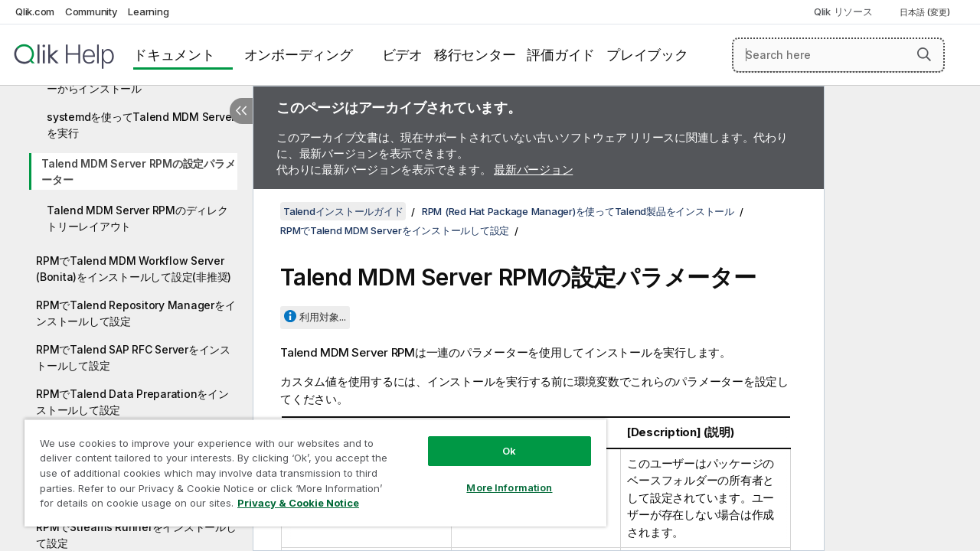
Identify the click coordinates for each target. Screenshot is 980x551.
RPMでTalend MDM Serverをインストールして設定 (395, 230)
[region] (309, 467)
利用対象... (323, 317)
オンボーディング (299, 55)
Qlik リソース (843, 11)
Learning (148, 11)
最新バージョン (533, 170)
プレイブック (647, 55)
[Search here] (838, 55)
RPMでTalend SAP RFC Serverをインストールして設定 (133, 357)
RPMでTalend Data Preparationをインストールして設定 (132, 402)
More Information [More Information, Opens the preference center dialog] (498, 476)
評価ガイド (561, 55)
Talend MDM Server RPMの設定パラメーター (138, 171)
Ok (498, 439)
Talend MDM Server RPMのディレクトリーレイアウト (137, 218)
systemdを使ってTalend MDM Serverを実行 (141, 125)
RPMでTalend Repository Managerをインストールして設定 (136, 313)
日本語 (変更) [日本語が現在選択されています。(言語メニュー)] (926, 12)
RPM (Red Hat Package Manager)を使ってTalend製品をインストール (578, 211)
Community (91, 11)
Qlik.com (35, 11)
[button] (924, 54)
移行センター (475, 55)
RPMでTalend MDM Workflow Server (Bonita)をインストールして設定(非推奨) (134, 269)
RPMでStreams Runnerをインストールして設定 (136, 535)
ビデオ (402, 55)
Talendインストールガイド (343, 211)
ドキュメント (174, 55)
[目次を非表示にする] (241, 111)
